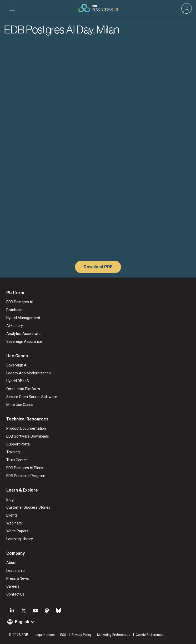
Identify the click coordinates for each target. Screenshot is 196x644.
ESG (63, 635)
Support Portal (18, 444)
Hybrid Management (23, 318)
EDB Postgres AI (20, 302)
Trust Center (17, 460)
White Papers (17, 531)
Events (12, 515)
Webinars (14, 523)
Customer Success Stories (28, 507)
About (11, 563)
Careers (13, 586)
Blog (10, 499)
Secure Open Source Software (32, 397)
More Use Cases (20, 405)
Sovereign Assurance (24, 341)
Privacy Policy (82, 635)
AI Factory (15, 326)
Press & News (18, 578)
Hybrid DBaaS (18, 381)
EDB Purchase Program (26, 476)
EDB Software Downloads (28, 436)
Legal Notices (45, 635)
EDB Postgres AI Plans (25, 468)
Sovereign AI (17, 365)
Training (13, 452)
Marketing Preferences (114, 635)
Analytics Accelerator (24, 334)
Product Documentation (26, 428)
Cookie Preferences (150, 635)
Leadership (16, 571)
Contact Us (15, 594)
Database (14, 310)
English (22, 622)
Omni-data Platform (23, 389)
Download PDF (98, 267)
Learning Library (20, 539)
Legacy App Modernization (29, 373)
